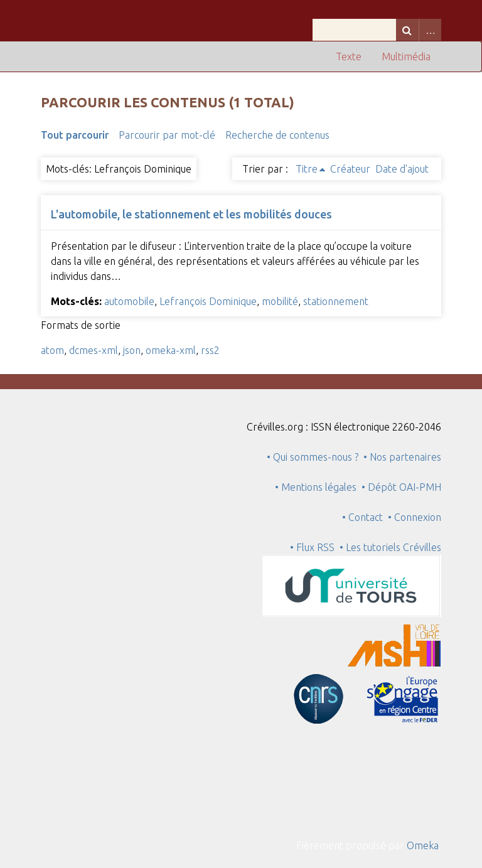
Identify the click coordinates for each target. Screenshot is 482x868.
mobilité (280, 301)
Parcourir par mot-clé (167, 135)
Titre (307, 169)
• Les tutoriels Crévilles (390, 547)
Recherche (407, 30)
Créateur (350, 169)
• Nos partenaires (402, 457)
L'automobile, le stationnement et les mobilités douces (191, 214)
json (132, 350)
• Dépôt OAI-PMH (401, 487)
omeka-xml (171, 350)
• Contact (365, 517)
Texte (349, 56)
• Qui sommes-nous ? (313, 457)
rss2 (210, 350)
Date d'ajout (402, 169)
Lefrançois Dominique (208, 301)
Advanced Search (430, 30)
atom (52, 350)
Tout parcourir (75, 135)
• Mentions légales (316, 487)
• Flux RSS (312, 547)
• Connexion (415, 517)
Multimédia (406, 56)
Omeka (423, 845)
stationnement (336, 301)
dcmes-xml (94, 350)
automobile (129, 301)
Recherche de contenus (277, 135)
